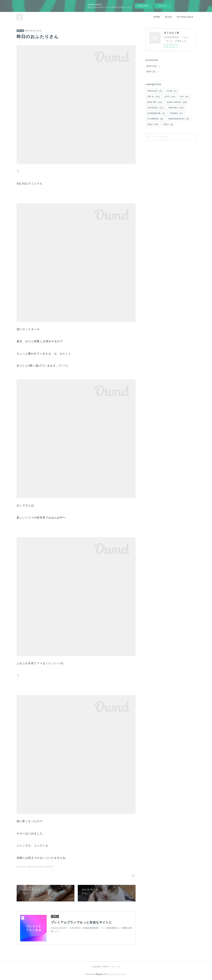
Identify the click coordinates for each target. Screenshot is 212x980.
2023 (168, 124)
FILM (172, 91)
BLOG (169, 17)
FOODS (176, 113)
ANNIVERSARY (179, 119)
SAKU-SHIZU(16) (36, 867)
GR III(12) (21, 867)
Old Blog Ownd (185, 17)
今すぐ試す (143, 6)
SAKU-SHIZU (177, 102)
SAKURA (176, 108)
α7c (184, 97)
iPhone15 (155, 91)
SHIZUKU (155, 108)
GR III (20, 31)
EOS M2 (155, 102)
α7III (170, 97)
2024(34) (49, 867)
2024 (153, 124)
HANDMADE (156, 113)
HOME (157, 17)
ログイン (163, 6)
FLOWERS (155, 119)
